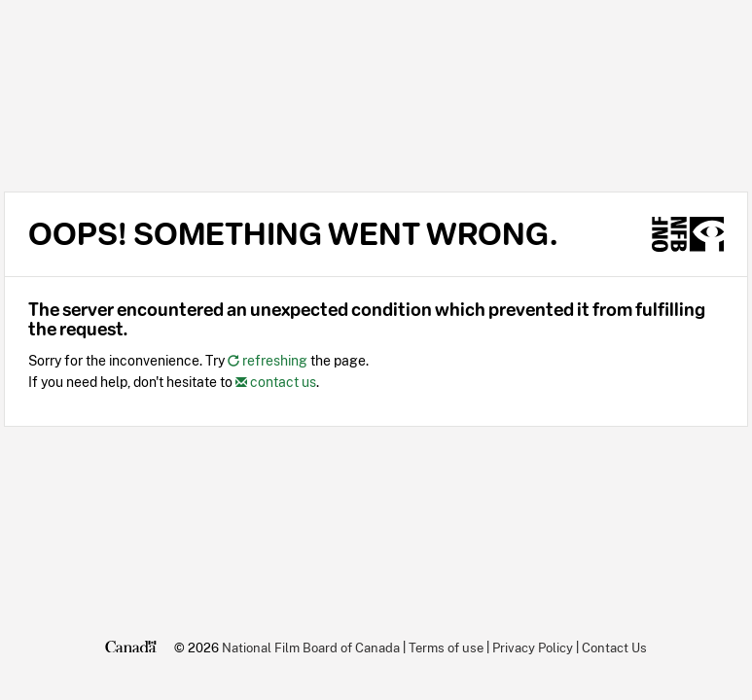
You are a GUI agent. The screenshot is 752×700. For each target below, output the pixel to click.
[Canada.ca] (131, 647)
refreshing (268, 360)
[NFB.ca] (688, 234)
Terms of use (446, 647)
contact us (276, 382)
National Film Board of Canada (311, 647)
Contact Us (614, 647)
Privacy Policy (533, 647)
